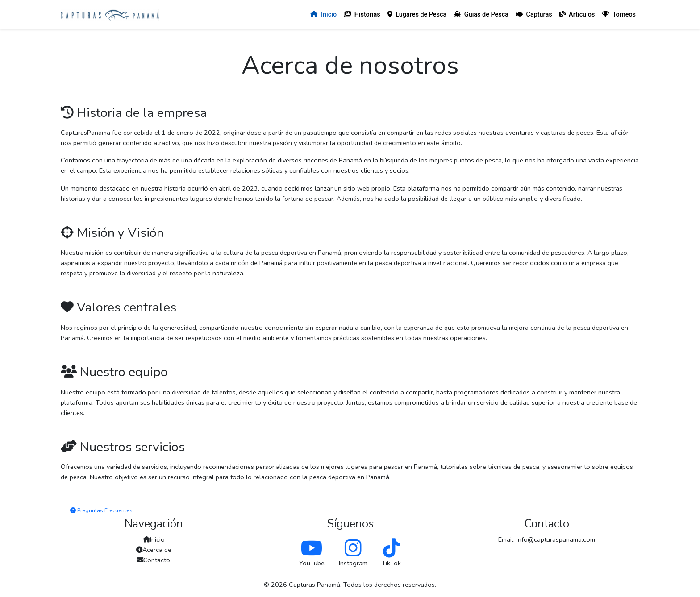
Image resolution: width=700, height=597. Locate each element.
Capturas (534, 15)
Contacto (154, 560)
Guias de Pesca (481, 15)
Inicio (323, 15)
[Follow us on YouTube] (312, 548)
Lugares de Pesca (417, 15)
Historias (362, 15)
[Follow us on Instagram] (353, 548)
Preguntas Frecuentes (101, 510)
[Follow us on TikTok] (392, 548)
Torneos (619, 15)
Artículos (577, 15)
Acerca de (154, 550)
